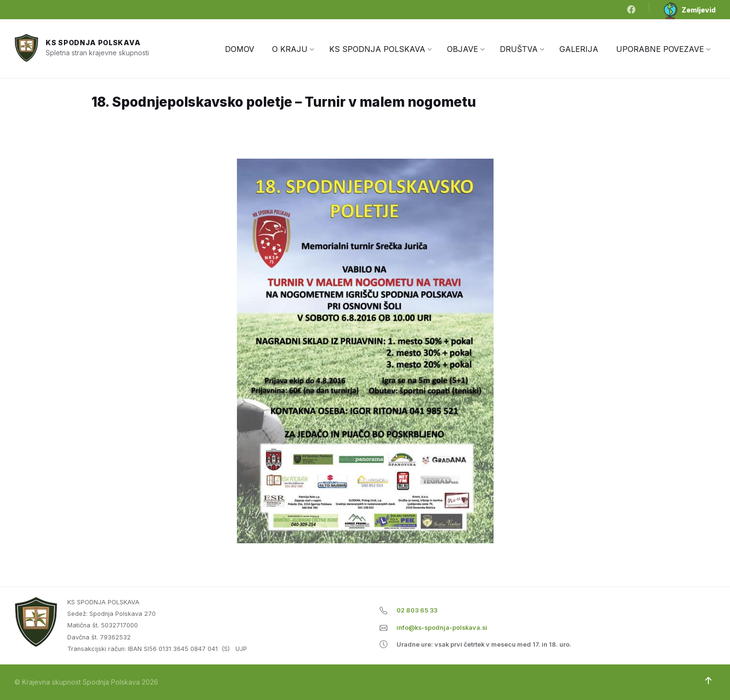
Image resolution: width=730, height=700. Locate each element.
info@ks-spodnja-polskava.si (442, 628)
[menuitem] (240, 49)
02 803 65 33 (417, 610)
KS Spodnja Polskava (93, 43)
